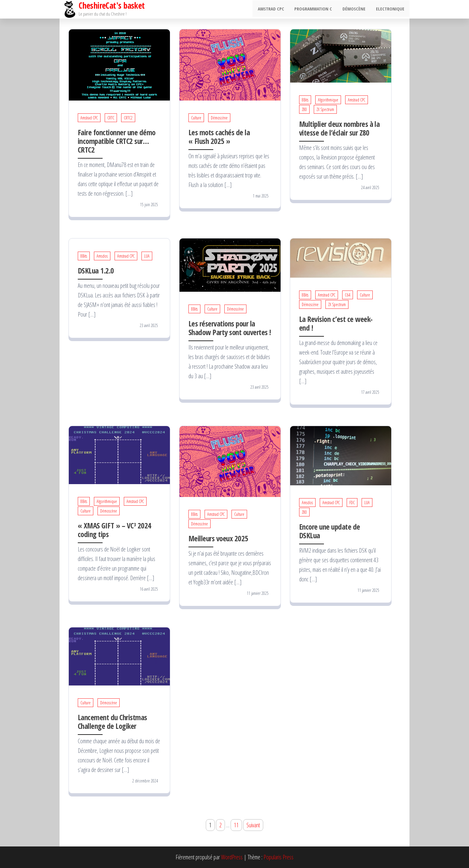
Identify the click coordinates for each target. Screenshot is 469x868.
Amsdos (102, 256)
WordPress (232, 857)
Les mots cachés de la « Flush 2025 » (219, 137)
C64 (348, 295)
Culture (196, 118)
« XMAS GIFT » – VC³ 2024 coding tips (115, 530)
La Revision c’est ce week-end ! (336, 323)
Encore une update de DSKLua (330, 531)
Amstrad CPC (276, 9)
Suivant (253, 825)
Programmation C (317, 9)
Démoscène (356, 9)
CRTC (111, 118)
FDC (352, 503)
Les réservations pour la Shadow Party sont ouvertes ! (230, 328)
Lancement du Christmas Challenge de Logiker (112, 722)
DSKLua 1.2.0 (96, 270)
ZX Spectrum (325, 109)
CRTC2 (128, 118)
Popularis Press (278, 857)
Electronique (391, 9)
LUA (147, 256)
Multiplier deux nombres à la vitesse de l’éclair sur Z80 (339, 128)
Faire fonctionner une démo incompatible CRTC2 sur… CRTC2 (117, 141)
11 (236, 825)
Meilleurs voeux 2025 (218, 538)
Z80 (304, 109)
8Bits (305, 100)
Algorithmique (328, 100)
